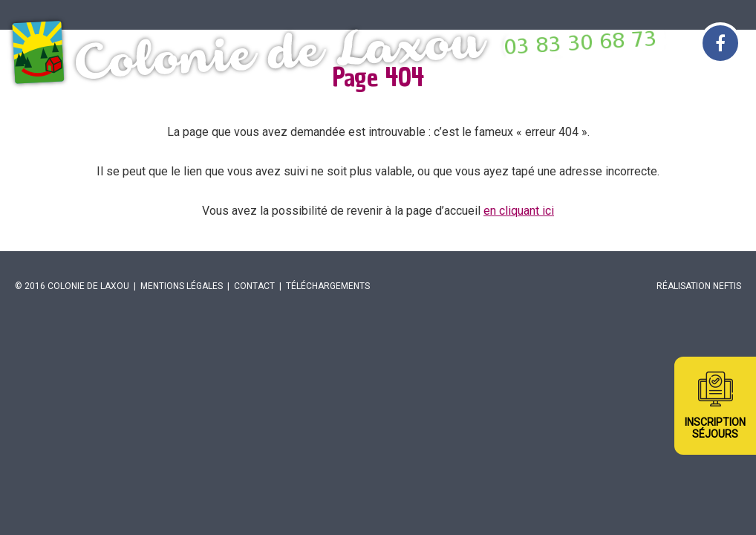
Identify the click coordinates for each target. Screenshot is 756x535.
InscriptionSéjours (715, 428)
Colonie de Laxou (88, 286)
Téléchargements (328, 286)
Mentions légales (182, 286)
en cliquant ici (519, 211)
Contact (254, 286)
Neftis (727, 286)
